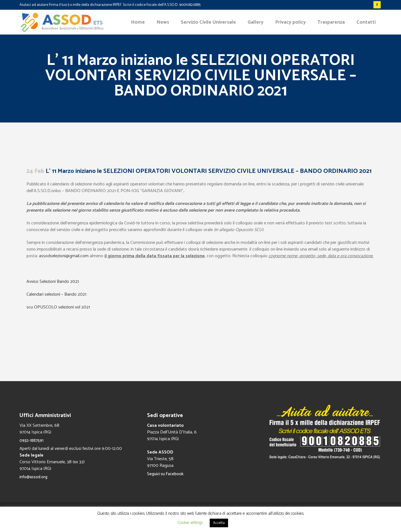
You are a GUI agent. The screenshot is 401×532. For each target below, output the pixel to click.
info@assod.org (33, 477)
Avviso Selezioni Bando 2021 (53, 282)
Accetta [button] (219, 523)
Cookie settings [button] (190, 523)
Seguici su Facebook (165, 474)
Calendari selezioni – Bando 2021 (56, 294)
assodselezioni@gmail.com (64, 256)
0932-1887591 (31, 441)
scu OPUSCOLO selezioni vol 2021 (58, 307)
